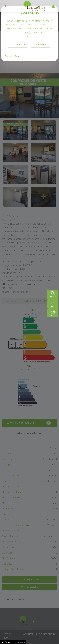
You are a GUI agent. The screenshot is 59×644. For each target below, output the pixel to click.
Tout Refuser (17, 44)
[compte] (53, 6)
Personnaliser (12, 56)
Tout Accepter (40, 44)
